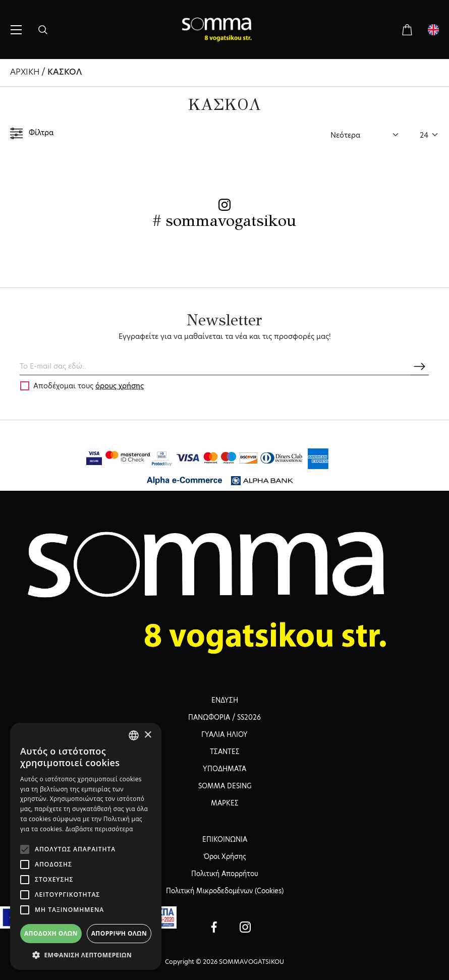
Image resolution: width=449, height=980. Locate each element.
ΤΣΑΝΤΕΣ (225, 752)
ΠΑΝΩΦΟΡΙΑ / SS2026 (224, 717)
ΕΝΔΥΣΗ (225, 700)
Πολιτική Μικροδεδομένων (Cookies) (225, 891)
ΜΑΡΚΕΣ (225, 803)
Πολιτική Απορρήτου (225, 874)
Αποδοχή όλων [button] (51, 933)
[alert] (86, 846)
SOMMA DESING (225, 786)
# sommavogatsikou (224, 221)
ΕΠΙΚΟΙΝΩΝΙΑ (225, 839)
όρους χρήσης (120, 386)
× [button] (148, 735)
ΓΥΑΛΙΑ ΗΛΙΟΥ (224, 734)
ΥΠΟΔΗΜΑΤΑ (224, 769)
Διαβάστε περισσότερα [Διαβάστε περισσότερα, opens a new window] (99, 829)
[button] (86, 955)
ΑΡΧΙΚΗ (25, 72)
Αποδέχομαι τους (89, 386)
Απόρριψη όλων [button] (119, 933)
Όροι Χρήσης (225, 856)
